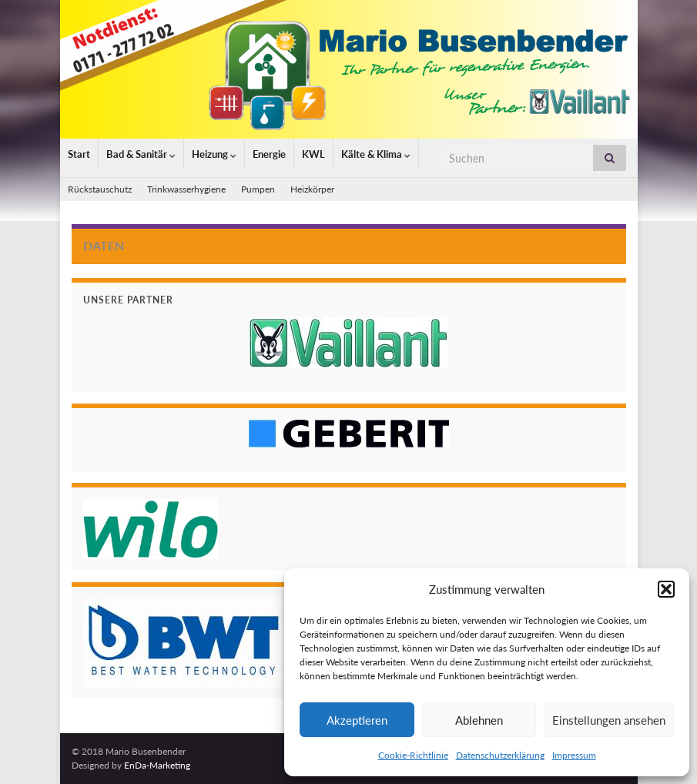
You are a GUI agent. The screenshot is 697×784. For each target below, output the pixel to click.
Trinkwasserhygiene (186, 189)
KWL (313, 154)
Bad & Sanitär (141, 154)
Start (79, 154)
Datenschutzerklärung (500, 755)
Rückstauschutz (100, 189)
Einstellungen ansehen (609, 720)
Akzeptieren (357, 720)
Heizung (214, 154)
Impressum (574, 755)
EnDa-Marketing (157, 765)
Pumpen (258, 189)
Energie (269, 154)
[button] (666, 589)
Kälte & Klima (376, 154)
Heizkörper (312, 189)
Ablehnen (479, 720)
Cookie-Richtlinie (413, 755)
